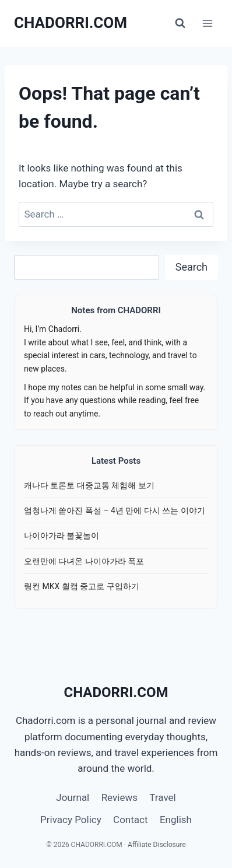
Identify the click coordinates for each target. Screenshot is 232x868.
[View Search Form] (180, 23)
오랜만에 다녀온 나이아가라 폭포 (84, 561)
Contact (130, 820)
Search (191, 267)
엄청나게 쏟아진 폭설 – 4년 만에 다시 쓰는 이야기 (115, 510)
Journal (73, 797)
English (176, 820)
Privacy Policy (71, 820)
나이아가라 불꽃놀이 (61, 535)
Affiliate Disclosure (157, 845)
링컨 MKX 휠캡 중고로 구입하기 (82, 586)
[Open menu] (207, 23)
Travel (162, 797)
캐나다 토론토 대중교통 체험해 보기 (89, 485)
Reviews (119, 797)
